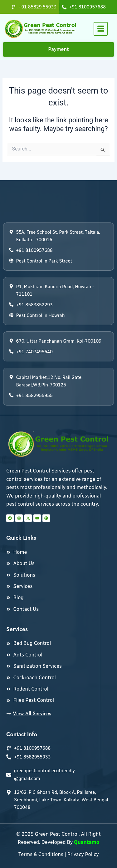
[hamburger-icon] (101, 29)
